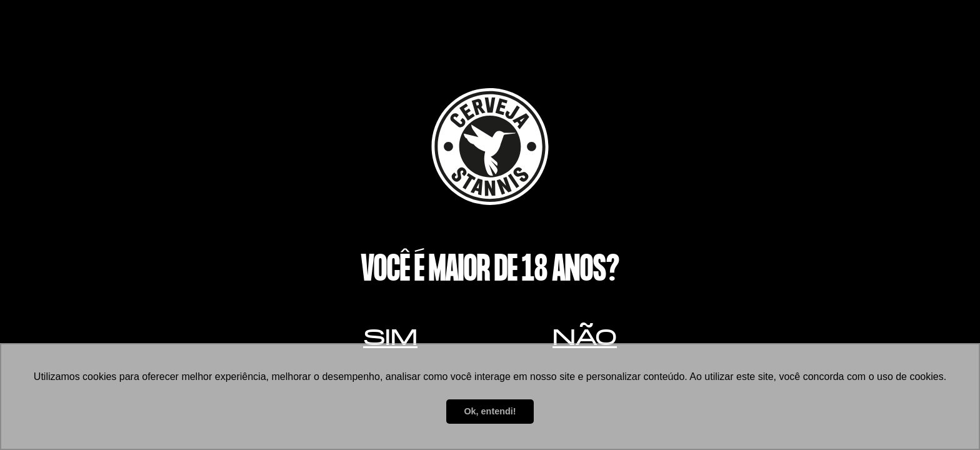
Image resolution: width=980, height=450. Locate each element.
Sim (390, 337)
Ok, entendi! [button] (490, 411)
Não (585, 337)
